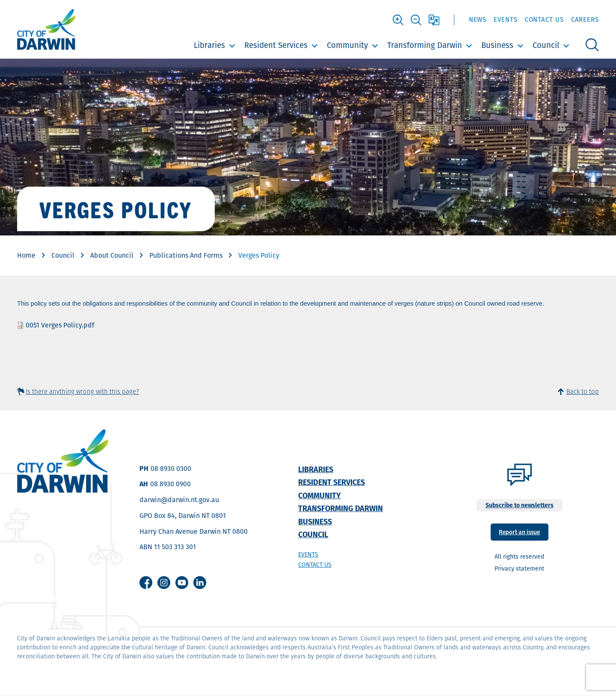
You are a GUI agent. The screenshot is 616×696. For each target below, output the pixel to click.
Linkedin (200, 583)
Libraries (209, 45)
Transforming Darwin (425, 45)
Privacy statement (519, 568)
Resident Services (276, 45)
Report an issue (519, 531)
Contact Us (544, 19)
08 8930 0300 (171, 468)
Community (347, 45)
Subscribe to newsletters (520, 505)
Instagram (164, 583)
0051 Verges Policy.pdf (60, 325)
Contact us (315, 565)
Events (505, 19)
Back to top (583, 391)
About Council (112, 255)
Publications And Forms (186, 255)
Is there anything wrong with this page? (82, 391)
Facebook (146, 583)
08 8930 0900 (170, 484)
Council (546, 45)
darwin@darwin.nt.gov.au (179, 500)
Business (497, 45)
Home (26, 255)
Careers (585, 19)
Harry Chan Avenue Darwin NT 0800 (194, 531)
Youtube (182, 583)
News (478, 19)
